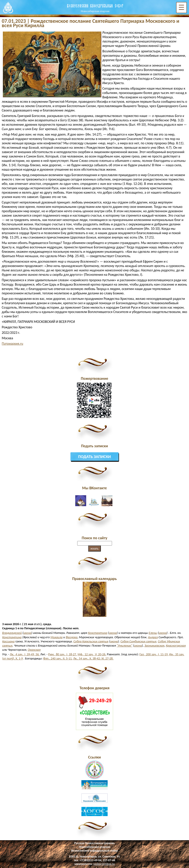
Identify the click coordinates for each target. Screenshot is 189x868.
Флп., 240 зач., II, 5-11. (58, 658)
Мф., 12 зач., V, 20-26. (92, 654)
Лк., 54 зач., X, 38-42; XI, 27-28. (93, 658)
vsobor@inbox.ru (104, 864)
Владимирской (12, 633)
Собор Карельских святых (91, 641)
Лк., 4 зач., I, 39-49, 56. (25, 654)
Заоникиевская (154, 645)
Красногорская (176, 645)
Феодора (72, 637)
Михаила (57, 637)
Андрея (153, 637)
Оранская (34, 650)
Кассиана (8, 641)
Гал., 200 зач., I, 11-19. (154, 654)
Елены (153, 633)
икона (27, 633)
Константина (98, 633)
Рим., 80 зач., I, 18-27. (62, 654)
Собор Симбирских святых (138, 641)
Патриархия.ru (12, 344)
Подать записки (94, 457)
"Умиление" (124, 645)
